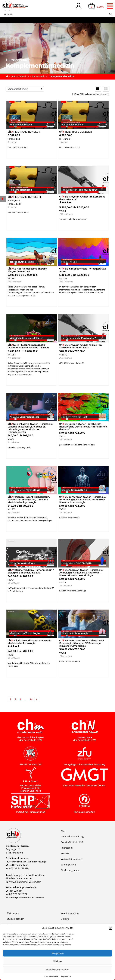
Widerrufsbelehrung (71, 859)
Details (14, 155)
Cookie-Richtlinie (51, 976)
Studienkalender (15, 919)
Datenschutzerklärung (72, 836)
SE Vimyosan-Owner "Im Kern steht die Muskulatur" (82, 198)
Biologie (65, 919)
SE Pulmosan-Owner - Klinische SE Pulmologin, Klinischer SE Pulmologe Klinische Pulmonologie (82, 643)
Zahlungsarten (68, 865)
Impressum (66, 976)
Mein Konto (13, 913)
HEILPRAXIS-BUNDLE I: (24, 132)
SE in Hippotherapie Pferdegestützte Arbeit (83, 270)
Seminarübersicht (20, 76)
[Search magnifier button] (111, 14)
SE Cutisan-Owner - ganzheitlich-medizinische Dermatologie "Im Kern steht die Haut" (83, 427)
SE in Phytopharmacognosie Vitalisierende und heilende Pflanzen (28, 346)
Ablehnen (58, 961)
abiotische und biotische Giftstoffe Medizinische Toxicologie (29, 642)
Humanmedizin (40, 76)
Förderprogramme (71, 870)
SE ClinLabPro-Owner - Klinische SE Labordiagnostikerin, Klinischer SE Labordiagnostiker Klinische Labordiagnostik (30, 428)
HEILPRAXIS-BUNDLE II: (76, 132)
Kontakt (65, 853)
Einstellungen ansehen (57, 970)
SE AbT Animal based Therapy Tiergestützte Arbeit (27, 270)
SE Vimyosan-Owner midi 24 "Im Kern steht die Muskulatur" (80, 346)
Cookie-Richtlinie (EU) (72, 842)
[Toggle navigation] (110, 6)
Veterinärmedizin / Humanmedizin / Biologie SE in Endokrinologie (31, 571)
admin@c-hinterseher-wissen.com (26, 897)
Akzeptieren (58, 953)
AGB (63, 831)
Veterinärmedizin (70, 913)
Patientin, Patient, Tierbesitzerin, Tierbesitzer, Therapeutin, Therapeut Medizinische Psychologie (29, 500)
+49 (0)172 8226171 (16, 894)
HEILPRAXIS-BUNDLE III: (24, 197)
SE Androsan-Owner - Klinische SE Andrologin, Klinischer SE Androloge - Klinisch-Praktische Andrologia (81, 573)
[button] (111, 928)
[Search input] (56, 14)
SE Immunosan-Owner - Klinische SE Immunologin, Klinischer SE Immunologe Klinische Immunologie (83, 500)
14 (31, 699)
